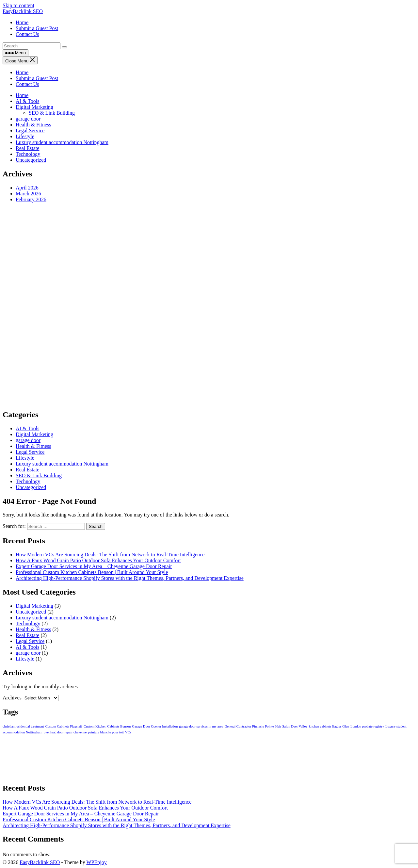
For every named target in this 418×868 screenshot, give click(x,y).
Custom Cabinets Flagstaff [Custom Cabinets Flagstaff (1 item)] (64, 726)
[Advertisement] (199, 306)
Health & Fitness (33, 125)
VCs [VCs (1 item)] (128, 732)
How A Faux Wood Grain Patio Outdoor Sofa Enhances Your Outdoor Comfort (98, 560)
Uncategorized (31, 160)
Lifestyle (25, 136)
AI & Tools (27, 101)
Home (22, 72)
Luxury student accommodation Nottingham (62, 142)
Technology (28, 154)
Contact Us (27, 84)
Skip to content (18, 5)
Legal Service (30, 131)
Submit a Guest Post (37, 78)
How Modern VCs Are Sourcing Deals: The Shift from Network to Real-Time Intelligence (110, 555)
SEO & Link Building (52, 113)
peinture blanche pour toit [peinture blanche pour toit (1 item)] (106, 732)
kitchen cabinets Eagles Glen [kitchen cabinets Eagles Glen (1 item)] (329, 726)
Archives (12, 698)
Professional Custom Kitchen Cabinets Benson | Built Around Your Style (92, 572)
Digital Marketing (34, 107)
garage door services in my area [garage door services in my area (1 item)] (201, 726)
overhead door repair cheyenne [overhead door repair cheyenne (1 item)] (65, 732)
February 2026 (31, 199)
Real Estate (27, 148)
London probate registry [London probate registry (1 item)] (367, 726)
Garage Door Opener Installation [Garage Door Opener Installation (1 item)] (155, 726)
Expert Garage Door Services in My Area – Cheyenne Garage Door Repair (94, 566)
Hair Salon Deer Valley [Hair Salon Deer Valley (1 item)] (291, 726)
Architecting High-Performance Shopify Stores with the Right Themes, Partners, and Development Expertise (130, 578)
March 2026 (28, 194)
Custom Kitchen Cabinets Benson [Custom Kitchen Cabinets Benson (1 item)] (107, 726)
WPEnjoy (96, 862)
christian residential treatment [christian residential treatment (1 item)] (23, 726)
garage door (28, 119)
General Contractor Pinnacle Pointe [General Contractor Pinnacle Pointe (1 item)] (249, 726)
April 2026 (27, 188)
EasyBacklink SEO (23, 11)
